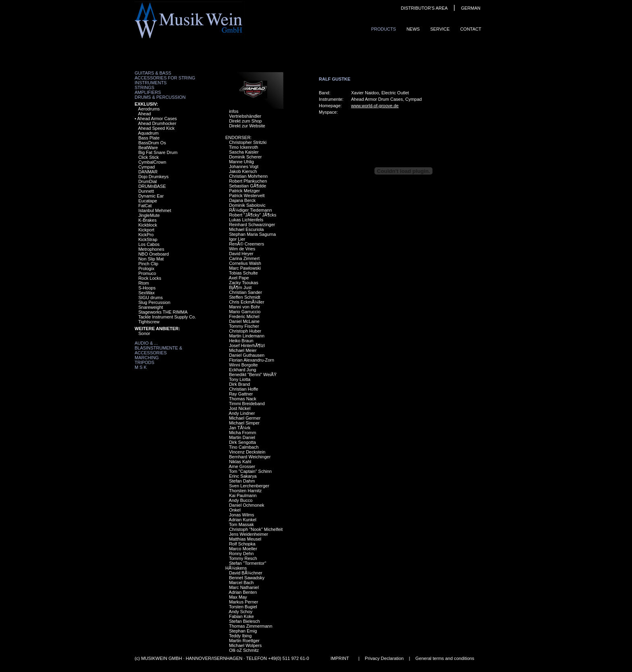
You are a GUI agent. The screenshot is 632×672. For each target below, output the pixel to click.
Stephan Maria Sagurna (252, 234)
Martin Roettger (244, 641)
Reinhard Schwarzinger (252, 225)
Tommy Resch (243, 558)
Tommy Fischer (244, 326)
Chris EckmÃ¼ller (246, 302)
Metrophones (151, 249)
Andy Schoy (241, 612)
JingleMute (149, 215)
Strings (144, 87)
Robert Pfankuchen (248, 181)
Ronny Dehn (241, 553)
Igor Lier (237, 239)
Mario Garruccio (245, 312)
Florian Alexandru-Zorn (252, 360)
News (413, 29)
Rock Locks (150, 278)
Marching (147, 358)
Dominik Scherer (245, 157)
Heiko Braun (241, 341)
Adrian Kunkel (243, 520)
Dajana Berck (242, 200)
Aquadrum (149, 133)
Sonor (144, 333)
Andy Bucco (241, 500)
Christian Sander (245, 292)
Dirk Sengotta (242, 442)
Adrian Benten (243, 592)
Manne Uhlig (241, 162)
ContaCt (471, 29)
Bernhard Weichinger (250, 457)
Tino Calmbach (244, 447)
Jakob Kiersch (243, 171)
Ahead (145, 114)
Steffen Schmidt (244, 297)
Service (440, 29)
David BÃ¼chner (246, 573)
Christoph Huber (245, 331)
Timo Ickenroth (243, 147)
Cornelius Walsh (245, 263)
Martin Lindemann (247, 336)
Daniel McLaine (244, 321)
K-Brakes (147, 220)
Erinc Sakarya (243, 476)
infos (234, 111)
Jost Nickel (240, 408)
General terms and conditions (445, 658)
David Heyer (241, 254)
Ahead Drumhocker (157, 123)
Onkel (235, 510)
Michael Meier (243, 350)
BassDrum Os (152, 143)
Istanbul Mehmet (155, 210)
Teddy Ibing (240, 636)
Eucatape (148, 201)
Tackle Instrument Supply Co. (167, 317)
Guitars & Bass (153, 73)
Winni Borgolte (243, 365)
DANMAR (148, 172)
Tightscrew (149, 322)
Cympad (147, 167)
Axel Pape (239, 278)
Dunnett (146, 191)
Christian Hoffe (244, 389)
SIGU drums (151, 298)
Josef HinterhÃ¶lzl (247, 345)
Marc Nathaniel (244, 587)
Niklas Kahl (240, 462)
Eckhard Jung (242, 370)
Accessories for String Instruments (165, 80)
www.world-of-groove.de (375, 106)
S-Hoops (147, 288)
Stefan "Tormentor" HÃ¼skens (246, 566)
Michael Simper (244, 423)
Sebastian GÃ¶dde (247, 186)
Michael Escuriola (246, 229)
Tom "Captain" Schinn (250, 471)
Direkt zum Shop (245, 121)
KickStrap (148, 239)
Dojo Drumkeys (153, 177)
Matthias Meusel (245, 539)
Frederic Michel (244, 316)
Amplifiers (148, 92)
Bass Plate (149, 138)
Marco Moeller (243, 549)
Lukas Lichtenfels (246, 220)
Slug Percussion (154, 302)
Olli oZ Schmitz (244, 650)
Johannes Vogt (244, 166)
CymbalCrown (152, 162)
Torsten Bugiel (243, 607)
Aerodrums (149, 109)
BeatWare (148, 148)
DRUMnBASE (152, 186)
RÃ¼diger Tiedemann (250, 210)
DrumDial (148, 181)
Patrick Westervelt (247, 196)
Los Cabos (149, 244)
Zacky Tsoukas (244, 283)
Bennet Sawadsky (247, 578)
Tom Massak (241, 524)
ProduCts (384, 29)
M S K (141, 367)
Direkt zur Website (247, 126)
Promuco (147, 273)
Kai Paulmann (243, 495)
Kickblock (148, 225)
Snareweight (151, 307)
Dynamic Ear (151, 196)
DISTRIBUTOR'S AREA (424, 8)
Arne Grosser (242, 466)
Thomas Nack (243, 399)
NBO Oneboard (154, 254)
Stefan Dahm (242, 481)
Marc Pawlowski (245, 268)
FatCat (145, 206)
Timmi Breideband (247, 404)
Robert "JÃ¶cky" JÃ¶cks (253, 215)
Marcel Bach (241, 583)
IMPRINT (340, 658)
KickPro (146, 235)
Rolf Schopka (242, 544)
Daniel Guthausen (247, 355)
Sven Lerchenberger (249, 486)
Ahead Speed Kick (157, 128)
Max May (238, 597)
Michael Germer (245, 418)
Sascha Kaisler (244, 152)
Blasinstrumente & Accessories (158, 350)
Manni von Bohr (244, 307)
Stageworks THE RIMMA (163, 312)
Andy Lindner (242, 413)
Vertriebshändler (245, 116)
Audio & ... (146, 343)
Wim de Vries (242, 249)
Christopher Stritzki (248, 142)
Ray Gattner (241, 394)
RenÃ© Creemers (246, 244)
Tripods (144, 362)
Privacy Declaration (384, 658)
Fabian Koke (241, 616)
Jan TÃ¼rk (240, 428)
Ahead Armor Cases (157, 119)
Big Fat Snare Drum (158, 152)
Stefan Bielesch (244, 621)
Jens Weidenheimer (248, 534)
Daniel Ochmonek (246, 505)
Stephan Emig (243, 631)
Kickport (146, 230)
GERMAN (471, 8)
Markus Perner (243, 602)
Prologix (146, 268)
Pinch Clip (148, 264)
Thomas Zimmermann (251, 626)
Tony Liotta (240, 379)
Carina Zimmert (244, 258)
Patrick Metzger (244, 191)
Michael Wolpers (245, 645)
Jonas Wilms (241, 515)
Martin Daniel (242, 437)
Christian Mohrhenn (248, 176)
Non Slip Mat (151, 259)
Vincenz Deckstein (247, 452)
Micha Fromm (242, 433)
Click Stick (149, 157)
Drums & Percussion (160, 97)
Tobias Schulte (243, 273)
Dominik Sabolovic (247, 205)
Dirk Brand (239, 384)
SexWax (147, 293)
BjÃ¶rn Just (240, 287)
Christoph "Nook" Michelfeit (256, 529)
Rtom (143, 283)
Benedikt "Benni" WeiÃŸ (253, 374)
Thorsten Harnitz (245, 491)
